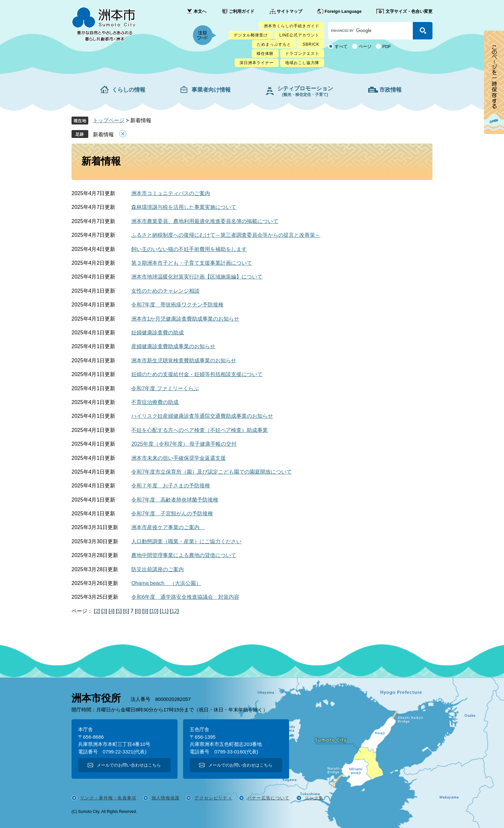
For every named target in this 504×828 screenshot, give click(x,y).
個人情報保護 (166, 798)
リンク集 (314, 798)
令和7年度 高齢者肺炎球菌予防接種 (175, 500)
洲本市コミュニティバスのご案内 (171, 193)
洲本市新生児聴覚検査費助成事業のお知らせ (184, 360)
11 (164, 611)
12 (174, 611)
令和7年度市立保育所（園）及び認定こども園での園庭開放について (211, 472)
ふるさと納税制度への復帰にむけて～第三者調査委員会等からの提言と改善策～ (226, 235)
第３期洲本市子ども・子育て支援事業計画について (192, 263)
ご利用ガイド (241, 11)
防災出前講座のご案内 (157, 569)
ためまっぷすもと (274, 44)
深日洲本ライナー (257, 63)
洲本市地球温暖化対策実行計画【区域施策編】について (197, 277)
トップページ (109, 120)
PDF (387, 46)
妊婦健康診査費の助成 (157, 333)
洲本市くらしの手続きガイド (292, 26)
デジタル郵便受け (251, 35)
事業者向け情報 (211, 90)
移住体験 (265, 54)
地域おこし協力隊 (302, 63)
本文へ (200, 11)
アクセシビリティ (213, 798)
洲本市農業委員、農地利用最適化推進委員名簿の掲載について (205, 221)
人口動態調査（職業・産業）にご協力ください (186, 541)
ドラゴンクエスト (302, 54)
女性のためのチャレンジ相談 (165, 291)
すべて (341, 46)
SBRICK (311, 44)
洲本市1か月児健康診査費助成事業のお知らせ (185, 319)
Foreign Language (343, 11)
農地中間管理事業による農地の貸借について (184, 555)
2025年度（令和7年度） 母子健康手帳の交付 (184, 444)
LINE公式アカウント (299, 35)
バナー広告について (269, 798)
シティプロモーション (305, 91)
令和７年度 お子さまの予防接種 (171, 486)
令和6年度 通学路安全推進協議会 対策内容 (185, 597)
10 (154, 611)
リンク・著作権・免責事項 (108, 798)
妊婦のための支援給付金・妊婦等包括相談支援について (197, 374)
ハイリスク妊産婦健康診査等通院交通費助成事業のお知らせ (202, 416)
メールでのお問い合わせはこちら (129, 765)
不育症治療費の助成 (155, 402)
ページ (365, 46)
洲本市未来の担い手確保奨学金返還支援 (178, 458)
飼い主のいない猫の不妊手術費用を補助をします (189, 249)
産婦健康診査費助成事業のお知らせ (173, 346)
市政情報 (390, 90)
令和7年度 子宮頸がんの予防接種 (172, 514)
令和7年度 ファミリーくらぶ (165, 388)
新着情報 (103, 134)
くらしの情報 (129, 90)
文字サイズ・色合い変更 (409, 11)
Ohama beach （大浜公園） (166, 583)
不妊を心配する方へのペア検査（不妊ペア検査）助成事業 (199, 430)
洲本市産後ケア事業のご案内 (168, 527)
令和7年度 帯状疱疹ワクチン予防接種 (177, 305)
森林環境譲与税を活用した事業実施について (184, 207)
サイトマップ (289, 11)
